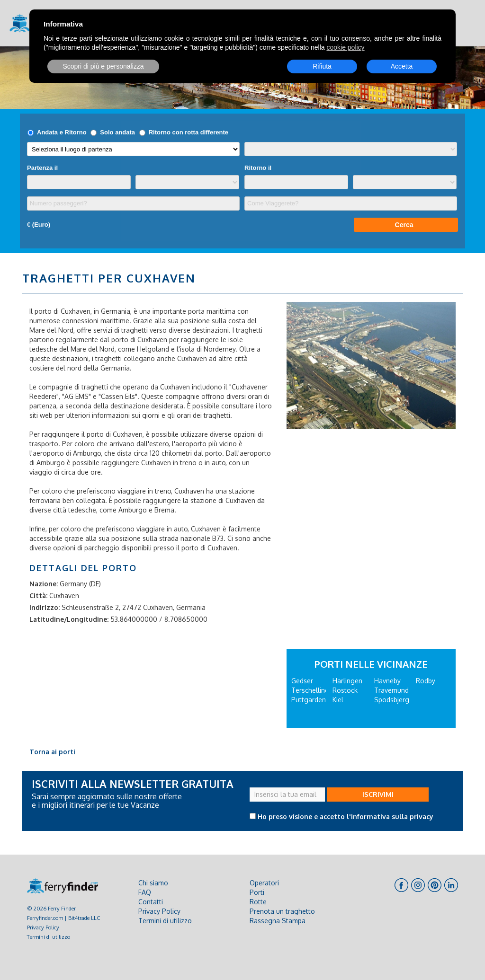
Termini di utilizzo (49, 937)
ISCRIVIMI (378, 794)
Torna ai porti (52, 752)
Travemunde (393, 690)
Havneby (387, 681)
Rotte (258, 902)
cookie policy (345, 47)
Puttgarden (309, 700)
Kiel (338, 700)
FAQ (145, 892)
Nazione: (44, 584)
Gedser (302, 681)
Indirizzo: (45, 607)
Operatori (264, 883)
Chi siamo (153, 883)
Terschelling (310, 690)
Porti (257, 892)
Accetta (402, 66)
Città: (38, 596)
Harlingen (347, 681)
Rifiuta (322, 66)
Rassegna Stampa (278, 921)
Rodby (426, 681)
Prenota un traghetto (282, 911)
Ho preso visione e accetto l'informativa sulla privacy (346, 817)
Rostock (345, 690)
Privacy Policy (43, 927)
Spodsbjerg (392, 700)
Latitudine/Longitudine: (69, 619)
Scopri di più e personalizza (103, 66)
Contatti (151, 902)
